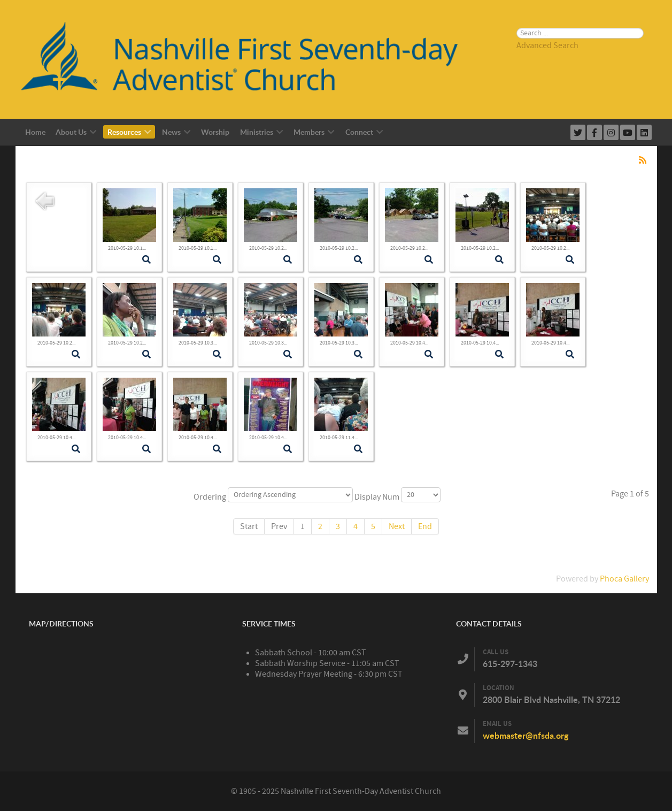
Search (517, 14)
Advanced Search (547, 45)
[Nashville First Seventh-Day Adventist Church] (251, 59)
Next (397, 526)
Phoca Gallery (624, 579)
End (425, 526)
